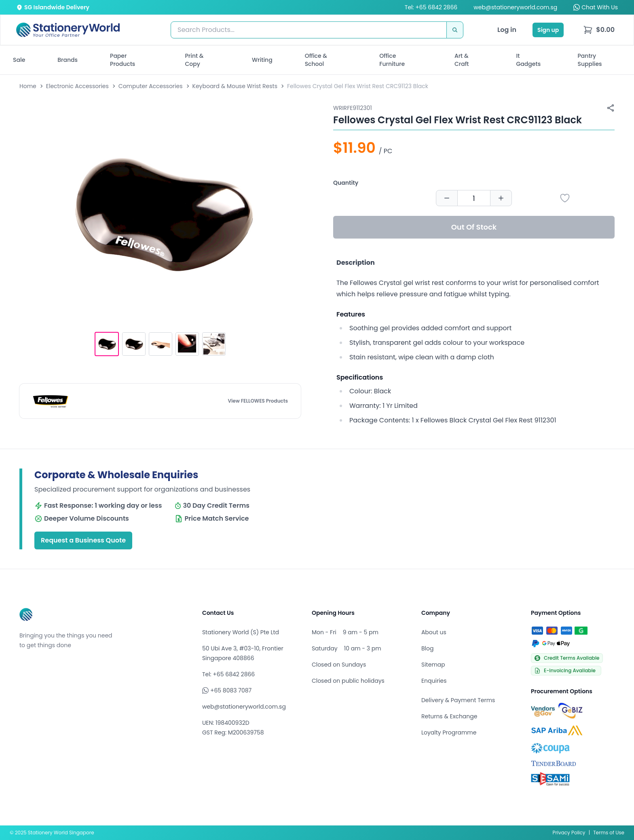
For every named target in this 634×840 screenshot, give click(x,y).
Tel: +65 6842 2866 (431, 7)
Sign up (548, 30)
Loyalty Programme (449, 732)
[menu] (599, 30)
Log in (507, 30)
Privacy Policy (569, 833)
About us (434, 632)
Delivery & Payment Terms (458, 700)
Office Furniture (392, 60)
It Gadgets (529, 60)
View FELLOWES (258, 401)
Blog (427, 648)
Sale (19, 60)
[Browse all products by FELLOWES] (51, 401)
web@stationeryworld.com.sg (515, 7)
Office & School (316, 60)
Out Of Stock (474, 227)
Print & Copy (194, 60)
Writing (262, 60)
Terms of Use (609, 833)
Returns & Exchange (449, 716)
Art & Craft (462, 60)
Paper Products (123, 60)
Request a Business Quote (83, 540)
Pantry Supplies (590, 60)
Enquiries (434, 681)
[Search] (455, 30)
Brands (68, 60)
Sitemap (433, 665)
